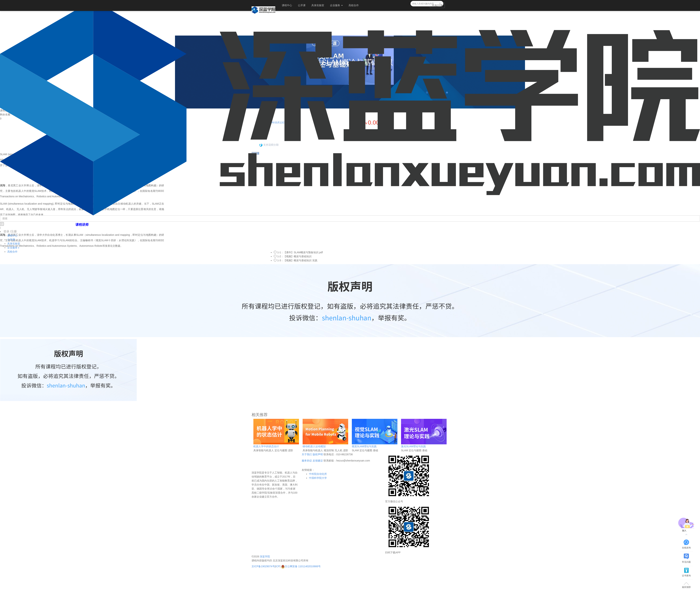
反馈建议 (318, 461)
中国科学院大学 (318, 478)
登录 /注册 (10, 231)
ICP (278, 566)
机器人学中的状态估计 (266, 446)
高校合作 (354, 5)
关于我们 (307, 454)
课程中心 (287, 5)
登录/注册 (437, 5)
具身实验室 (318, 5)
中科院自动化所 (318, 474)
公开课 (302, 5)
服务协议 (307, 461)
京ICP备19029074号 (263, 566)
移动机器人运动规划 (314, 446)
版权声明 (318, 454)
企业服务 (336, 5)
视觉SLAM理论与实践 (364, 446)
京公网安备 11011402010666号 (301, 566)
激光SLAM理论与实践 (413, 446)
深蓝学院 (265, 556)
